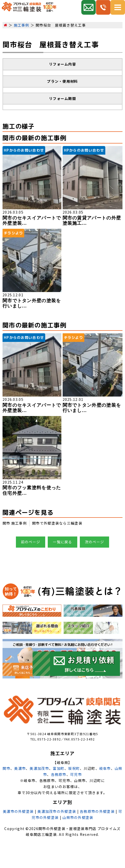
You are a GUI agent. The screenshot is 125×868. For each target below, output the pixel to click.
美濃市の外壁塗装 (18, 811)
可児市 (76, 774)
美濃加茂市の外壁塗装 (57, 811)
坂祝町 (74, 768)
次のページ (95, 542)
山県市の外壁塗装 (78, 817)
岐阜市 (105, 768)
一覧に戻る (63, 542)
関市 (6, 768)
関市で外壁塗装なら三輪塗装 (57, 523)
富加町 (59, 768)
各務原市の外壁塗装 (97, 811)
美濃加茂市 (39, 768)
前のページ (31, 542)
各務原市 (59, 774)
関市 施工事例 (15, 523)
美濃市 (20, 768)
